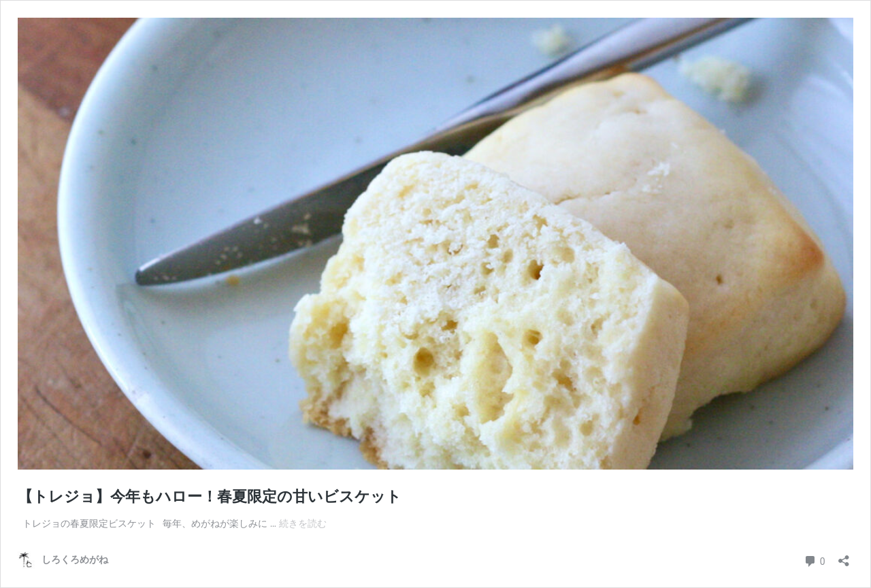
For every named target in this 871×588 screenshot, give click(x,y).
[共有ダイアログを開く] (844, 556)
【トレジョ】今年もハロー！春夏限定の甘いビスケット (210, 496)
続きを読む (303, 523)
